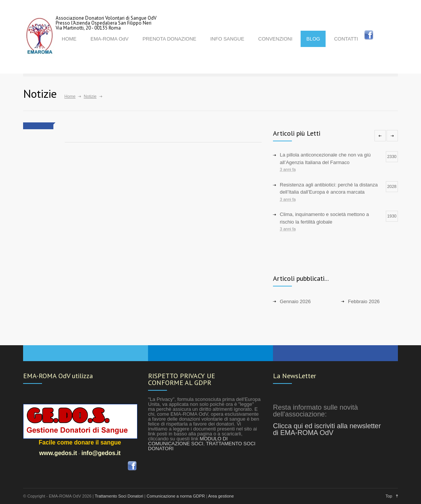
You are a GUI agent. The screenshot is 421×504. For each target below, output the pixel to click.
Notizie (90, 96)
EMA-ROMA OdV (109, 39)
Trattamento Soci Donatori (119, 496)
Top (389, 496)
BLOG (313, 39)
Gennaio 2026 (295, 301)
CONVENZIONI (275, 39)
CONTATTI (346, 39)
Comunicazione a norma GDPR (176, 496)
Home (70, 96)
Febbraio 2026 (364, 301)
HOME (69, 39)
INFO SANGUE (227, 39)
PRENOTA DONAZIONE (169, 39)
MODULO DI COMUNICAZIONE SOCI (188, 441)
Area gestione (221, 496)
